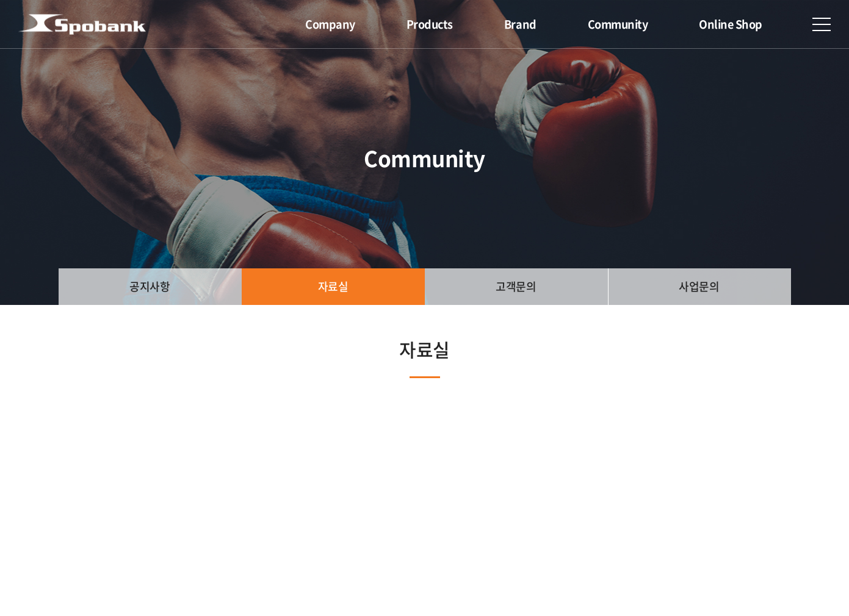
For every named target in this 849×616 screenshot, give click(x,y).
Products (430, 24)
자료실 (333, 286)
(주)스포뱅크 (82, 25)
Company (330, 24)
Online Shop (731, 24)
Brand (520, 24)
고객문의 (516, 286)
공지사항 (150, 286)
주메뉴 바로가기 (0, 0)
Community (618, 24)
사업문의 (699, 286)
